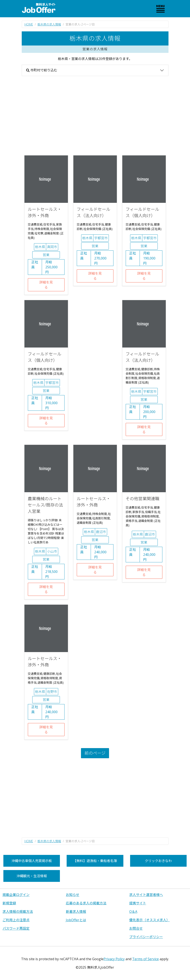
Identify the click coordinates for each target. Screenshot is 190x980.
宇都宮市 (101, 238)
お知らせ (73, 895)
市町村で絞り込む (42, 70)
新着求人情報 (76, 912)
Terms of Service (146, 959)
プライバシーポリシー (146, 937)
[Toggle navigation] (160, 9)
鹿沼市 (101, 532)
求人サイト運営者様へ (146, 895)
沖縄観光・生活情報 (32, 876)
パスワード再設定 (16, 928)
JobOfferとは (76, 920)
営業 (46, 255)
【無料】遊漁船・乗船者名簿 (95, 861)
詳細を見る (46, 285)
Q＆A (133, 912)
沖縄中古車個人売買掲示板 (32, 861)
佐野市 (52, 692)
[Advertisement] (95, 116)
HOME (29, 24)
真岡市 (52, 247)
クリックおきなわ (158, 861)
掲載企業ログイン (16, 895)
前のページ (95, 753)
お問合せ (136, 928)
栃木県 (40, 247)
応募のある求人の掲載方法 (86, 903)
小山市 (52, 551)
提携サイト (138, 903)
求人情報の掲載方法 (18, 912)
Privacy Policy (114, 959)
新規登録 (9, 903)
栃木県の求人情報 (49, 24)
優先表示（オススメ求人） (150, 920)
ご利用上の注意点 (16, 920)
